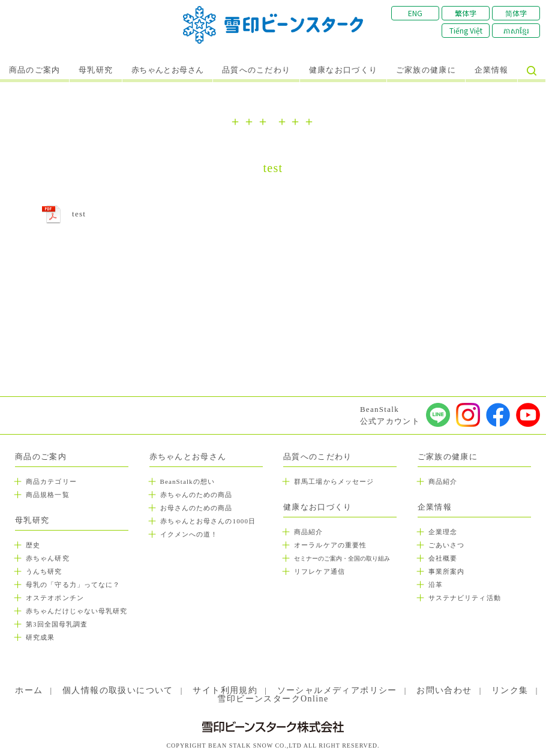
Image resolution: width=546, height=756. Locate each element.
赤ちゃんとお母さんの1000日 (208, 521)
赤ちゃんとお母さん (168, 70)
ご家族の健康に (426, 70)
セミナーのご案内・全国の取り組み (342, 558)
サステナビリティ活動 (465, 598)
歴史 (33, 545)
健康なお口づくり (343, 70)
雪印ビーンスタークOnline (273, 699)
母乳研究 (96, 70)
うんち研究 (44, 571)
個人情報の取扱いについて (118, 690)
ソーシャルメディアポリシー (337, 690)
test (79, 214)
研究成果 (40, 637)
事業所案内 (447, 571)
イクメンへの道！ (189, 534)
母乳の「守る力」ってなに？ (73, 585)
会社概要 (443, 558)
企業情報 (492, 70)
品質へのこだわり (256, 70)
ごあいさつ (447, 545)
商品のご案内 (35, 70)
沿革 (436, 585)
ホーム (29, 690)
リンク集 (510, 690)
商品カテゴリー (51, 481)
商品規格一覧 (48, 495)
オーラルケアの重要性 (330, 545)
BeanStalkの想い (187, 481)
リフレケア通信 (319, 571)
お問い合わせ (444, 690)
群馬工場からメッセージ (334, 481)
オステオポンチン (55, 598)
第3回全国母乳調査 (57, 624)
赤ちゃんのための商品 (196, 495)
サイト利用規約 (225, 690)
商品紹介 (308, 532)
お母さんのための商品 (196, 508)
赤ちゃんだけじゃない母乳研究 (76, 611)
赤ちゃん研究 (48, 558)
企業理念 (443, 532)
